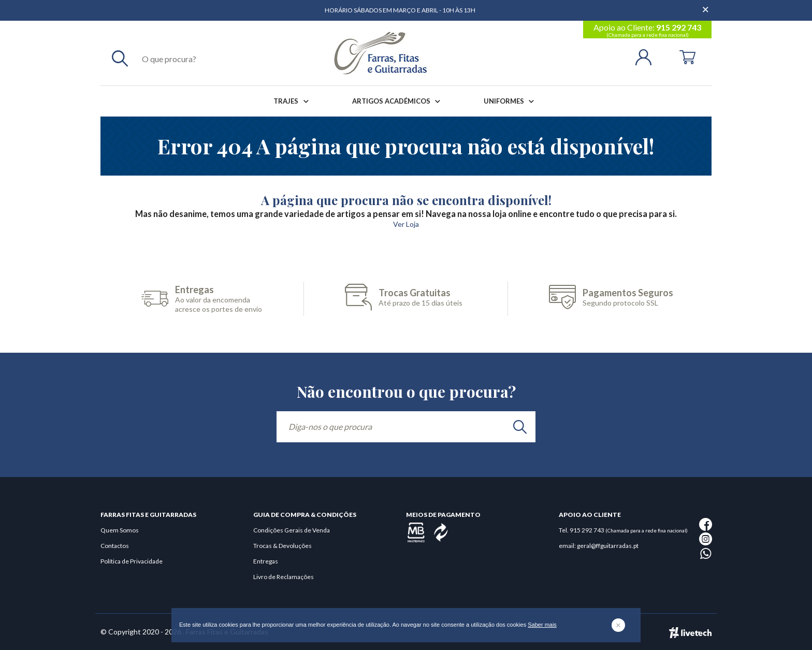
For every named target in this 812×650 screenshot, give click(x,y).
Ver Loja (406, 224)
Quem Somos (120, 530)
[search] (520, 427)
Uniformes (511, 101)
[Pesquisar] (120, 58)
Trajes (293, 101)
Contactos (115, 546)
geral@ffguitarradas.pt (608, 546)
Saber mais (542, 625)
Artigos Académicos (398, 101)
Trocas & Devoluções (282, 546)
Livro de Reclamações (284, 577)
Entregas (266, 561)
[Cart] (687, 56)
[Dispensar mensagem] (706, 5)
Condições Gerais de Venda (292, 530)
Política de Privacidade (132, 561)
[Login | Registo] (648, 56)
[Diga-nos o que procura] (406, 427)
